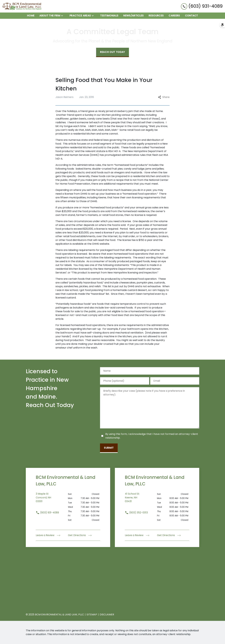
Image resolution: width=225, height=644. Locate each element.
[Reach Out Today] (112, 52)
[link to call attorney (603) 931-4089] (202, 6)
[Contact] (191, 16)
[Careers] (174, 16)
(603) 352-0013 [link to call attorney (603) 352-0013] (136, 513)
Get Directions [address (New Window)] (80, 535)
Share (164, 97)
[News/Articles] (133, 16)
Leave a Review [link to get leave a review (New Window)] (48, 535)
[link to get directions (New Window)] (52, 499)
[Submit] (109, 448)
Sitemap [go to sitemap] (92, 615)
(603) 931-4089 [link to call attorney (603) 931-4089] (47, 513)
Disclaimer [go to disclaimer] (107, 615)
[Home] (31, 16)
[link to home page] (22, 6)
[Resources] (156, 16)
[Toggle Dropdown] (63, 16)
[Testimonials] (109, 16)
